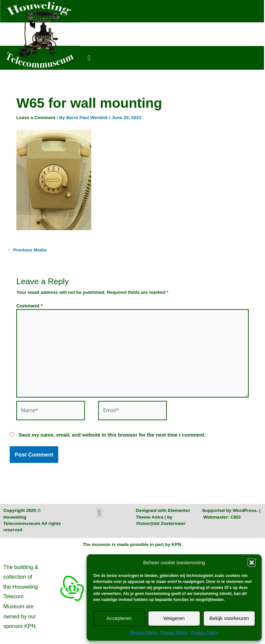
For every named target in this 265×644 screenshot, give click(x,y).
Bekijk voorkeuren (229, 618)
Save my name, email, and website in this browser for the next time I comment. (112, 435)
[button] (252, 563)
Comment (29, 306)
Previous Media (27, 250)
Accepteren (119, 618)
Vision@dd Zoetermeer (161, 523)
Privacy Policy (144, 633)
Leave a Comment (36, 118)
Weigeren (174, 618)
